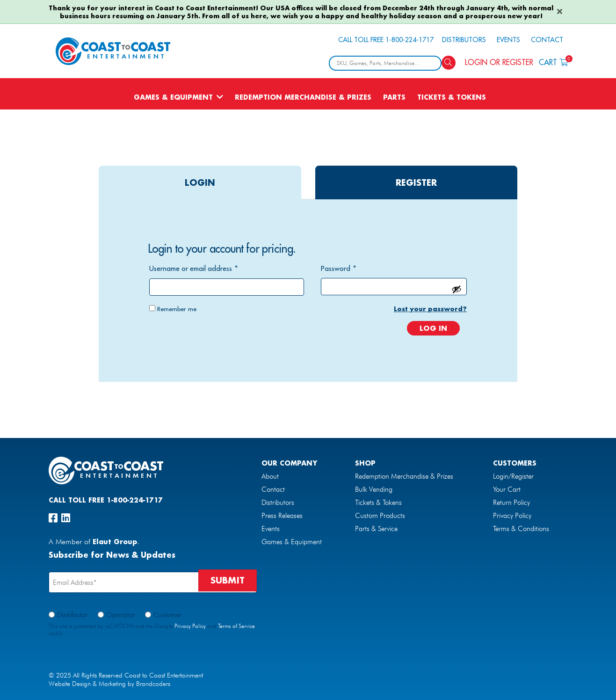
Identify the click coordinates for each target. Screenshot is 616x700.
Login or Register (499, 62)
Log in (433, 328)
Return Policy (511, 503)
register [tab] (416, 182)
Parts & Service (376, 529)
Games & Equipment (173, 97)
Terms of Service (236, 626)
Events (508, 40)
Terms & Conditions (521, 529)
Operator (121, 615)
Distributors (464, 40)
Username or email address (194, 268)
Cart (553, 61)
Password (339, 268)
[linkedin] (66, 518)
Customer (168, 615)
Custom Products (380, 516)
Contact (547, 40)
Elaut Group (115, 542)
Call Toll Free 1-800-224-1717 (386, 40)
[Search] (449, 63)
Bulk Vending (374, 489)
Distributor (72, 615)
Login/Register (513, 476)
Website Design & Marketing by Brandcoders (109, 684)
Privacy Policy (512, 516)
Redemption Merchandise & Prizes (303, 97)
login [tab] (200, 182)
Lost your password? (430, 309)
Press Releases (282, 516)
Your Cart (507, 489)
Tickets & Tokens (452, 97)
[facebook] (53, 518)
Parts (394, 97)
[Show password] (457, 289)
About (270, 476)
